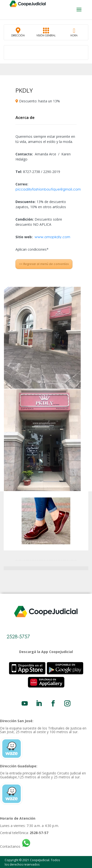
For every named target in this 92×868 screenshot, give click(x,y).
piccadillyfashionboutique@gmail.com (48, 189)
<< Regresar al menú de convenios (44, 264)
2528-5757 (18, 637)
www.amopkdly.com (52, 237)
